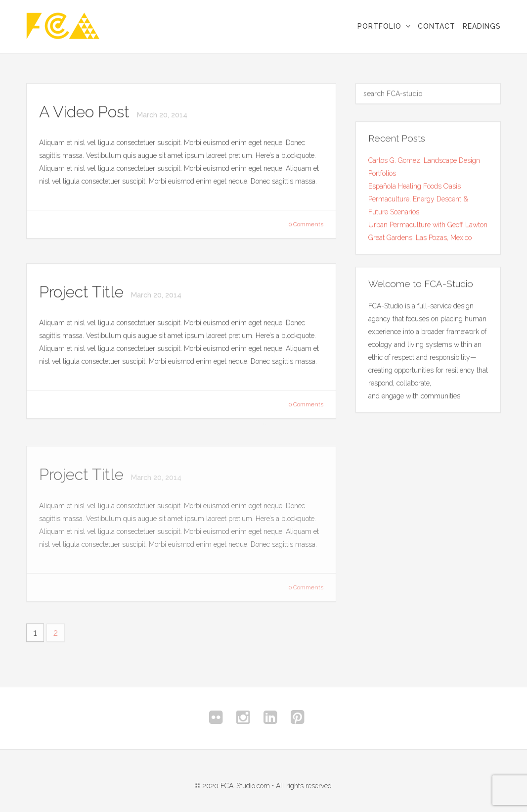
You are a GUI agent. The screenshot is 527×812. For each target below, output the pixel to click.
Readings (482, 26)
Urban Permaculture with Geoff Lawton (428, 225)
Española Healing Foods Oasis (415, 186)
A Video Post (86, 112)
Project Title (83, 292)
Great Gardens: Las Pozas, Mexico (420, 238)
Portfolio (379, 26)
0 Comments (306, 225)
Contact (437, 26)
